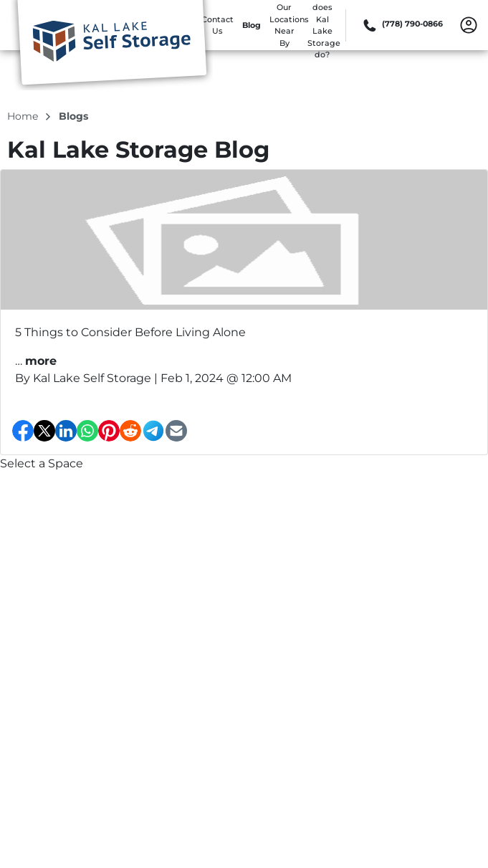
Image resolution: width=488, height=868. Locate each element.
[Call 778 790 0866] (402, 25)
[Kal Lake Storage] (112, 45)
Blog (252, 25)
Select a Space (42, 463)
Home (24, 116)
